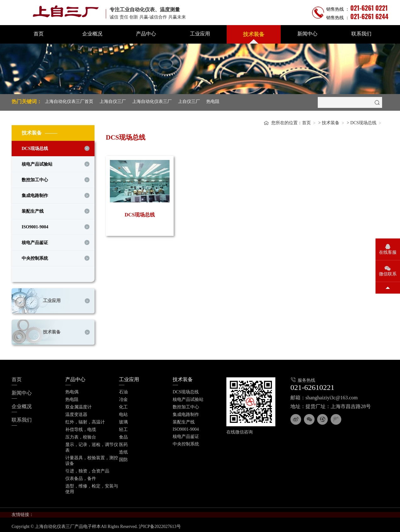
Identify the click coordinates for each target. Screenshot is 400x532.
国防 (123, 458)
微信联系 (388, 274)
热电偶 (72, 390)
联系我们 (361, 34)
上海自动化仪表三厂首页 (69, 101)
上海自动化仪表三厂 (152, 101)
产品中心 (146, 34)
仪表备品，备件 (81, 477)
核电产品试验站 (37, 163)
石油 (123, 390)
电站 (123, 413)
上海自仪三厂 (113, 101)
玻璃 (123, 420)
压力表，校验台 (81, 436)
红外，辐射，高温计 (85, 420)
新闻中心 (307, 34)
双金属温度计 (78, 405)
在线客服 (388, 252)
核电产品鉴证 (35, 241)
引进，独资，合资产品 (87, 469)
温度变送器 (76, 413)
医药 (123, 443)
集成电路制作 (35, 194)
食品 (123, 436)
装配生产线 (33, 210)
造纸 (123, 451)
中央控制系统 (35, 257)
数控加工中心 (35, 178)
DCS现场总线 (35, 147)
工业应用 (200, 34)
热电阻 (213, 101)
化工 (123, 405)
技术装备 (254, 34)
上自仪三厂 (189, 101)
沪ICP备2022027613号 (160, 525)
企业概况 (92, 34)
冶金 (123, 398)
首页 (39, 34)
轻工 (123, 428)
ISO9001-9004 (35, 225)
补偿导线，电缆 (81, 428)
